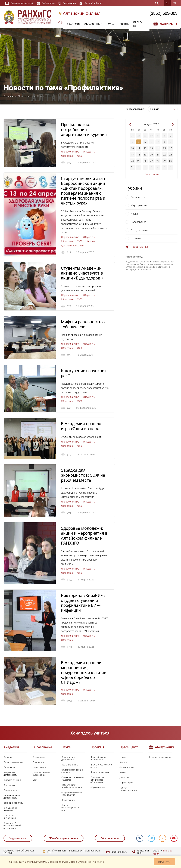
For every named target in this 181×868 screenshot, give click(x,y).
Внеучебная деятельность (10, 775)
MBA (35, 781)
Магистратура (39, 768)
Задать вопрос (18, 839)
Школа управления (100, 773)
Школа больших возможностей (98, 759)
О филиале (9, 758)
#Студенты (89, 152)
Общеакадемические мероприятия (72, 795)
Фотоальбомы (127, 768)
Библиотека (50, 3)
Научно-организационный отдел (70, 809)
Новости (124, 758)
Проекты (136, 239)
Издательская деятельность (68, 759)
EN (174, 3)
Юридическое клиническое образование (97, 781)
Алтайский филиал (82, 13)
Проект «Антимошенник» (128, 790)
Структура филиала (13, 763)
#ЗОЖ (80, 156)
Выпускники (10, 786)
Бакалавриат (39, 758)
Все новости (152, 174)
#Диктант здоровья (72, 246)
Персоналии (10, 768)
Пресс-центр (25, 96)
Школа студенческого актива (101, 767)
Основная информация (160, 758)
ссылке (100, 862)
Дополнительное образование (41, 775)
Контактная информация (10, 818)
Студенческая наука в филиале (72, 772)
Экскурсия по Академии (10, 810)
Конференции (68, 801)
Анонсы (123, 763)
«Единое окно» (98, 788)
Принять (164, 862)
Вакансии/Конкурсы (13, 804)
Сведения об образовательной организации (12, 827)
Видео (123, 773)
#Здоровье (67, 156)
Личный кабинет (97, 3)
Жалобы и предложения (64, 839)
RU (167, 3)
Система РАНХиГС (13, 781)
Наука (134, 214)
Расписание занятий (23, 3)
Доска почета (10, 791)
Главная (8, 96)
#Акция (91, 241)
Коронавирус (126, 784)
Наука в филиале (70, 766)
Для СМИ (124, 778)
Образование (138, 222)
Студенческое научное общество (72, 780)
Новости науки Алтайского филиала (72, 787)
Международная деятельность (12, 797)
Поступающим (139, 230)
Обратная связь (110, 839)
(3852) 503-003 (163, 13)
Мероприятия (139, 205)
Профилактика (139, 247)
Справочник (72, 3)
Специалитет (39, 763)
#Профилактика (70, 152)
